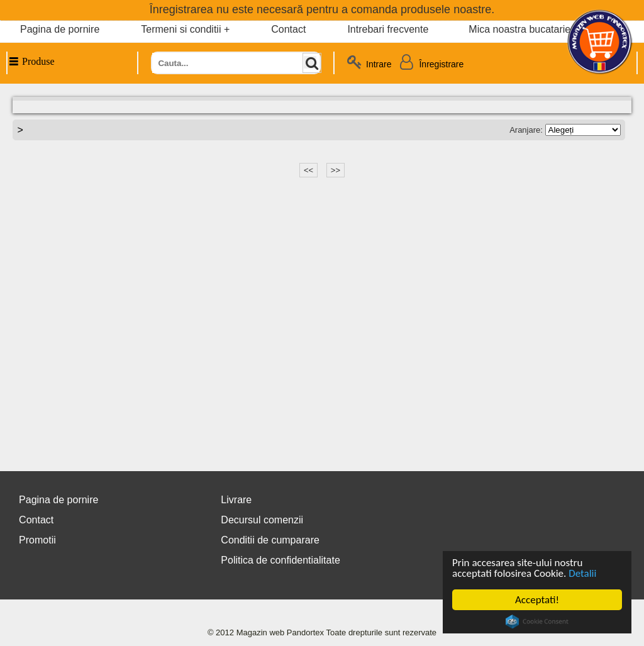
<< (308, 170)
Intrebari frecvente (388, 29)
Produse (31, 61)
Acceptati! (537, 600)
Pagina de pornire (60, 29)
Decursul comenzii (262, 520)
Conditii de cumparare (270, 540)
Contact (288, 29)
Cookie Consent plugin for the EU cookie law (537, 621)
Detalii (582, 573)
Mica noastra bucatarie (519, 29)
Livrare (236, 500)
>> (336, 170)
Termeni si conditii (181, 29)
